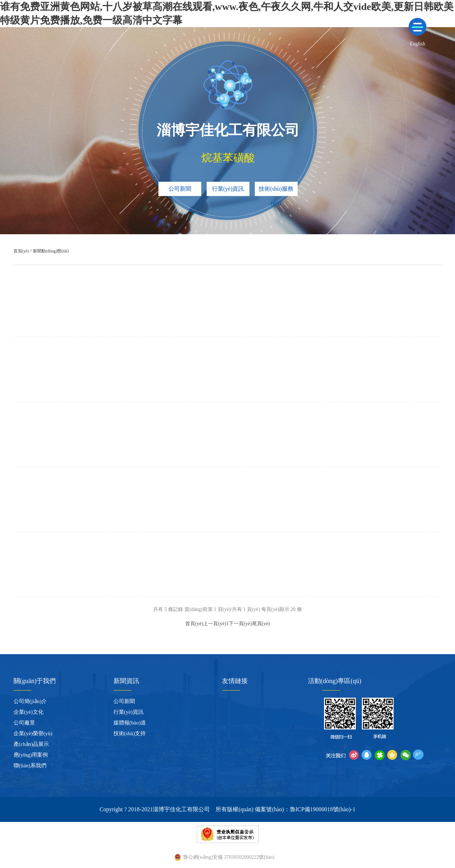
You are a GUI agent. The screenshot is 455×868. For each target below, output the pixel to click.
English (418, 44)
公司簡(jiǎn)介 (30, 701)
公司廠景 (24, 723)
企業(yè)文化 (29, 712)
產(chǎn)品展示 (31, 744)
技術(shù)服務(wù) (276, 191)
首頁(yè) (21, 251)
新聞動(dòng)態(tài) (51, 251)
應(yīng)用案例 (31, 755)
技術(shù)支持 (130, 733)
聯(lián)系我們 (30, 766)
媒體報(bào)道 (130, 723)
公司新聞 (180, 189)
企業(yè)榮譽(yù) (33, 733)
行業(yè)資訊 (228, 189)
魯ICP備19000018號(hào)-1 (323, 809)
